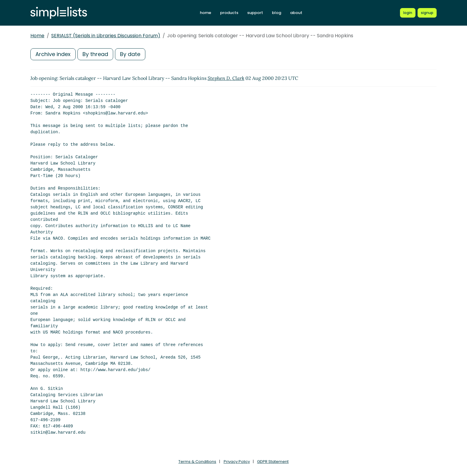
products (229, 13)
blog (277, 13)
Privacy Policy (237, 462)
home (206, 13)
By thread (95, 54)
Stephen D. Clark (226, 78)
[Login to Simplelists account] (408, 13)
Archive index (53, 54)
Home (37, 36)
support (255, 13)
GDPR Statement (273, 462)
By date (130, 54)
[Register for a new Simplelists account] (427, 13)
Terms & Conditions (197, 462)
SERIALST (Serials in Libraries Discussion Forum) (106, 36)
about (296, 13)
